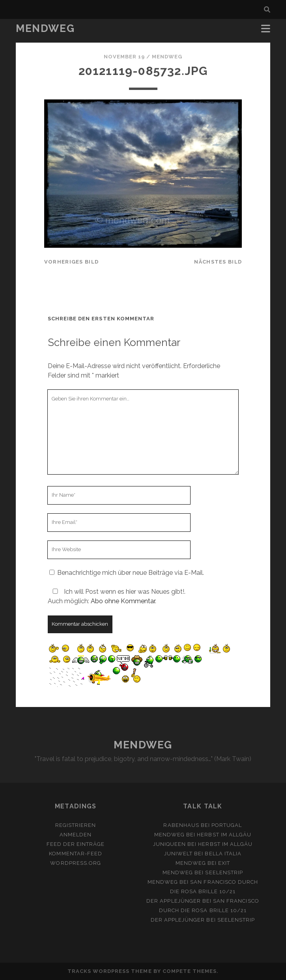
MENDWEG (45, 28)
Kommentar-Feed (76, 854)
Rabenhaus (181, 825)
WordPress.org (76, 863)
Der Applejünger (174, 901)
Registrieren (76, 825)
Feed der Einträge (76, 844)
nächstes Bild (218, 262)
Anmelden (76, 835)
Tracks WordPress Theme (110, 971)
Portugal (227, 825)
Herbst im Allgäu (224, 835)
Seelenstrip (224, 872)
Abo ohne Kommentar (123, 601)
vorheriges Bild (71, 262)
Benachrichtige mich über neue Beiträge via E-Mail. (131, 573)
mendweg (167, 57)
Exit (224, 863)
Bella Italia (223, 854)
